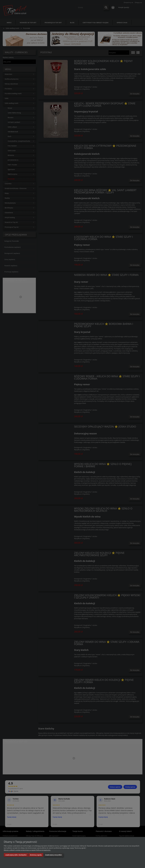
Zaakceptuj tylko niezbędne (16, 855)
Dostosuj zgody (36, 855)
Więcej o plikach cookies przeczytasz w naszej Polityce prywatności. (27, 850)
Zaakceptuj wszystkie (53, 855)
